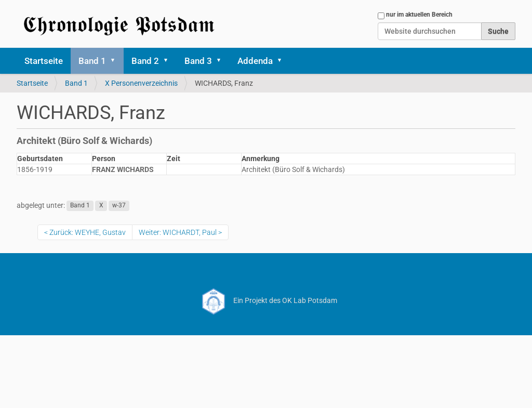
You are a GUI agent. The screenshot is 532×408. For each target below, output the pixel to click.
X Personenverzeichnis (141, 83)
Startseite (44, 61)
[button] (116, 61)
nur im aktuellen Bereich (419, 15)
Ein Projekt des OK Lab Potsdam (266, 300)
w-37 (119, 206)
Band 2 (145, 61)
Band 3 (198, 61)
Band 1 (92, 61)
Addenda (255, 61)
